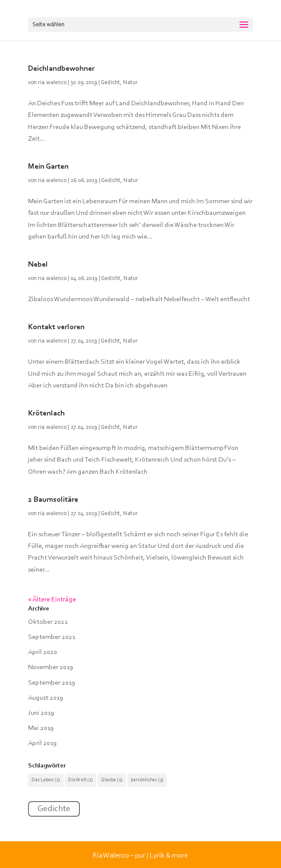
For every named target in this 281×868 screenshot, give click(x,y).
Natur (130, 83)
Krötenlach (46, 414)
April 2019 (42, 743)
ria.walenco (52, 83)
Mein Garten (48, 167)
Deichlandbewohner (61, 69)
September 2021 (52, 637)
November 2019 (51, 667)
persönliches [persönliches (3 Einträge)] (147, 780)
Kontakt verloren (56, 327)
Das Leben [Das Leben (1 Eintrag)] (46, 780)
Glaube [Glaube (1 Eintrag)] (112, 780)
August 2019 (46, 698)
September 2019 (52, 683)
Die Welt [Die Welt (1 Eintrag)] (81, 780)
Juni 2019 (41, 713)
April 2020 (43, 652)
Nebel (38, 265)
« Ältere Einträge (52, 600)
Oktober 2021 (48, 622)
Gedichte (54, 809)
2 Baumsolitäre (53, 500)
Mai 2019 (41, 728)
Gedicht (110, 83)
